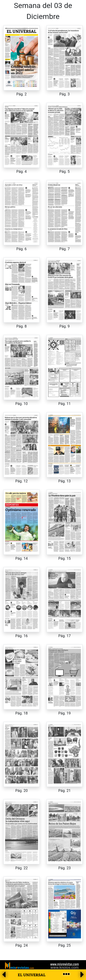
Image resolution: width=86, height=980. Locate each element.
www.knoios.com (64, 968)
